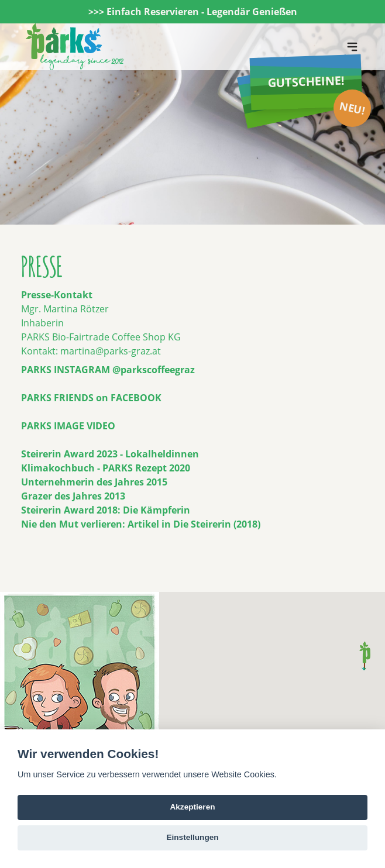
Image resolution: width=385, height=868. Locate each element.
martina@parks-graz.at (111, 351)
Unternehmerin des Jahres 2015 (94, 482)
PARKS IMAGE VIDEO (68, 426)
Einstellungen (192, 837)
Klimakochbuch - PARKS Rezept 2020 (106, 468)
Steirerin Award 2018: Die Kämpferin (106, 510)
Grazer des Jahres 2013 (73, 496)
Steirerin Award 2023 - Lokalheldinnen (110, 454)
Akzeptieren (192, 807)
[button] (365, 656)
